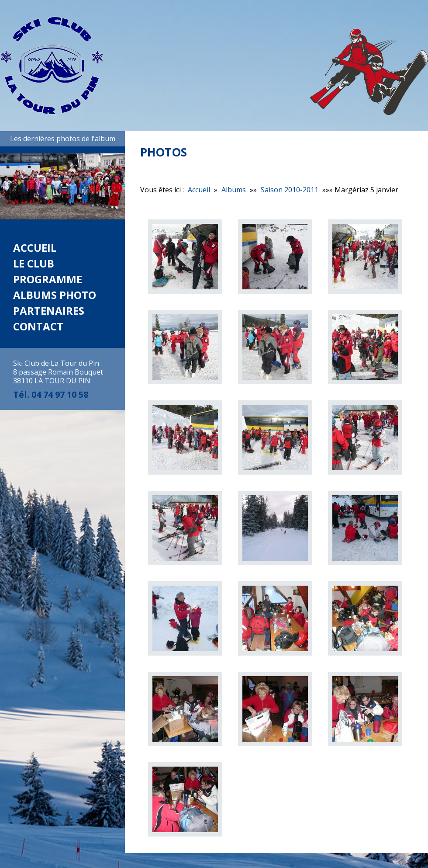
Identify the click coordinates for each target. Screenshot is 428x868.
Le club (34, 263)
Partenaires (49, 311)
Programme (48, 279)
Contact (38, 326)
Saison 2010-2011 (290, 190)
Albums (234, 190)
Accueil (35, 248)
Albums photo (55, 295)
